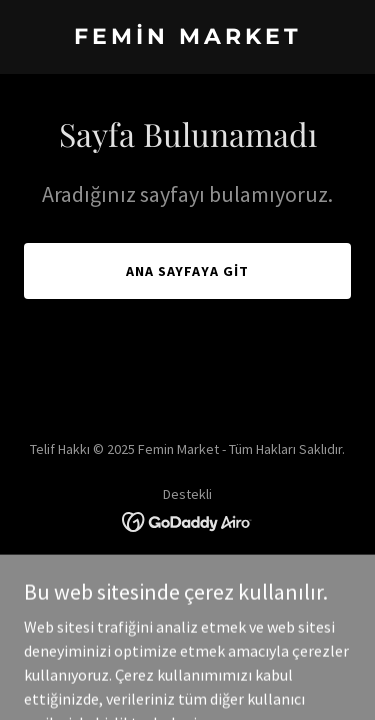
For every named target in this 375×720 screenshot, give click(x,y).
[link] (187, 38)
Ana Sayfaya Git (188, 271)
